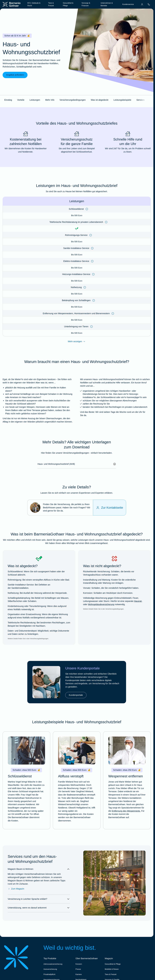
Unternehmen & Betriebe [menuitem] (107, 4)
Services (141, 100)
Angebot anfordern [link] (15, 75)
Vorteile (21, 100)
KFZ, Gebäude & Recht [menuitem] (34, 4)
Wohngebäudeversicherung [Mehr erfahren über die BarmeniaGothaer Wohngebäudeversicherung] (101, 604)
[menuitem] (142, 4)
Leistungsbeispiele (122, 100)
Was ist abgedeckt (100, 100)
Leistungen (35, 100)
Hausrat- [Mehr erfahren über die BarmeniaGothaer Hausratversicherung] (138, 601)
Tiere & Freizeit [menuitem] (51, 4)
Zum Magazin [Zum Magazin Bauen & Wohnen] (16, 889)
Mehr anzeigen (77, 342)
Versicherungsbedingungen (73, 100)
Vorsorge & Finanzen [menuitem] (86, 4)
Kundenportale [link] (76, 695)
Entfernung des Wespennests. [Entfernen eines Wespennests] (126, 811)
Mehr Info (50, 100)
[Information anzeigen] (87, 209)
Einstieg (8, 100)
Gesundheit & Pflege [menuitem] (68, 4)
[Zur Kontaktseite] (110, 508)
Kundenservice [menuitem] (128, 4)
